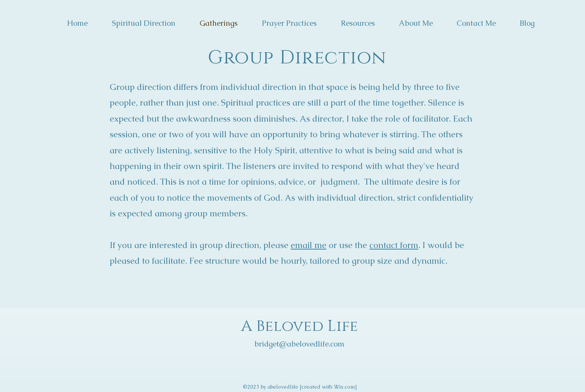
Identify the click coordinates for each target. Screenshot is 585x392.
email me (309, 245)
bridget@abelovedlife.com (299, 344)
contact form (394, 245)
